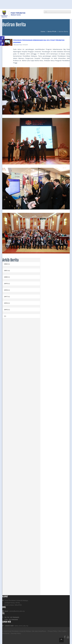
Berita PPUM (52, 31)
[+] (5, 316)
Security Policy (16, 633)
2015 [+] (7, 310)
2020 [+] (7, 277)
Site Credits (62, 631)
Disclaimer (6, 633)
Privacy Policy (52, 631)
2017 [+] (7, 297)
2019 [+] (7, 283)
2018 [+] (7, 290)
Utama (43, 31)
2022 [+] (7, 264)
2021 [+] (7, 270)
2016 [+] (7, 303)
